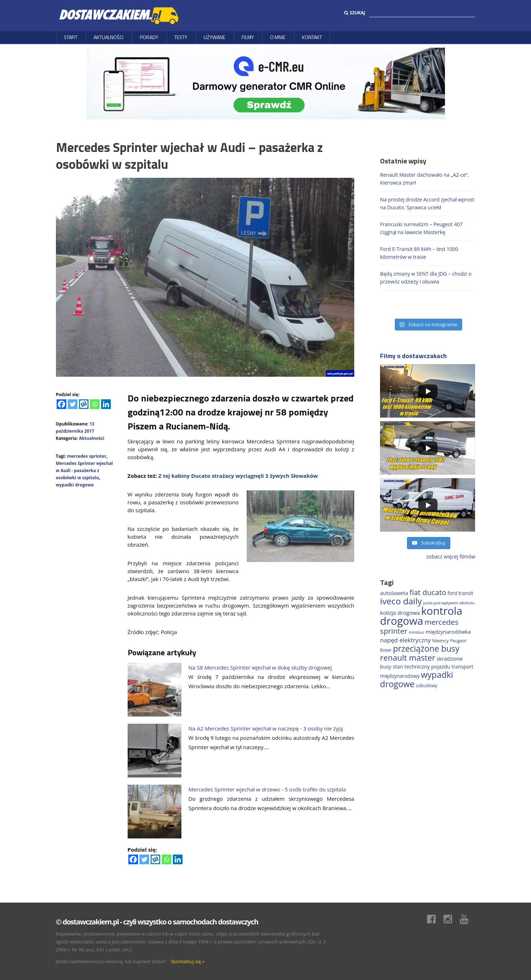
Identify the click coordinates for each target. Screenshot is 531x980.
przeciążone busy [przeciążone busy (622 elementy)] (426, 648)
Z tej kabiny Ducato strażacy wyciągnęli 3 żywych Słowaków (238, 476)
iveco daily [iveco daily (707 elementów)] (401, 601)
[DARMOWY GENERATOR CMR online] (266, 83)
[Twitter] (73, 404)
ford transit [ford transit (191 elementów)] (460, 593)
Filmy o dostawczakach (413, 356)
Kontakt (312, 37)
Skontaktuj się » (188, 961)
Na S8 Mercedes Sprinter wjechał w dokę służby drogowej (260, 667)
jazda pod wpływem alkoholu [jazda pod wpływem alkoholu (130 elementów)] (449, 603)
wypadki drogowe (75, 485)
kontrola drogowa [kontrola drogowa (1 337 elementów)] (421, 616)
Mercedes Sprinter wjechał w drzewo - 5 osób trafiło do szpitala (267, 789)
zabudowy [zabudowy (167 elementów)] (427, 685)
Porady (149, 37)
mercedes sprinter (87, 456)
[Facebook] (61, 404)
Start (71, 37)
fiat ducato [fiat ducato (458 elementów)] (428, 592)
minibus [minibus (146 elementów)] (416, 632)
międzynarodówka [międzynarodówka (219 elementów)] (448, 632)
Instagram (451, 919)
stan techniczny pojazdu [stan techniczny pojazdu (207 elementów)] (421, 667)
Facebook (435, 919)
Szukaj (355, 13)
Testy (181, 37)
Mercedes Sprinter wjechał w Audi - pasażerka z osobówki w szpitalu (84, 470)
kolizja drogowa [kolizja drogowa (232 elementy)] (400, 613)
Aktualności (108, 37)
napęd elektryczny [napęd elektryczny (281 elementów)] (405, 640)
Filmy (248, 37)
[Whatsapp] (95, 404)
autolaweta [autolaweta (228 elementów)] (394, 593)
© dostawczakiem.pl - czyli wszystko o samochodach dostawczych (157, 922)
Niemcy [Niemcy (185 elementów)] (440, 641)
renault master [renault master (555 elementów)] (408, 658)
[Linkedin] (106, 404)
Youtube (468, 919)
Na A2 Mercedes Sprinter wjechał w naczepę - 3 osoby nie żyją (266, 728)
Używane (214, 37)
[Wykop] (84, 404)
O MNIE (278, 37)
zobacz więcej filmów (451, 556)
